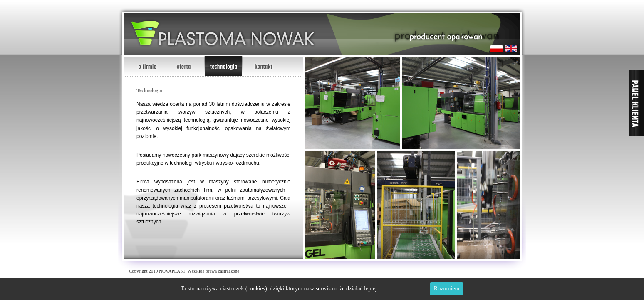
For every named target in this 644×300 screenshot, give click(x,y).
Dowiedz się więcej (403, 289)
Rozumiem (447, 289)
